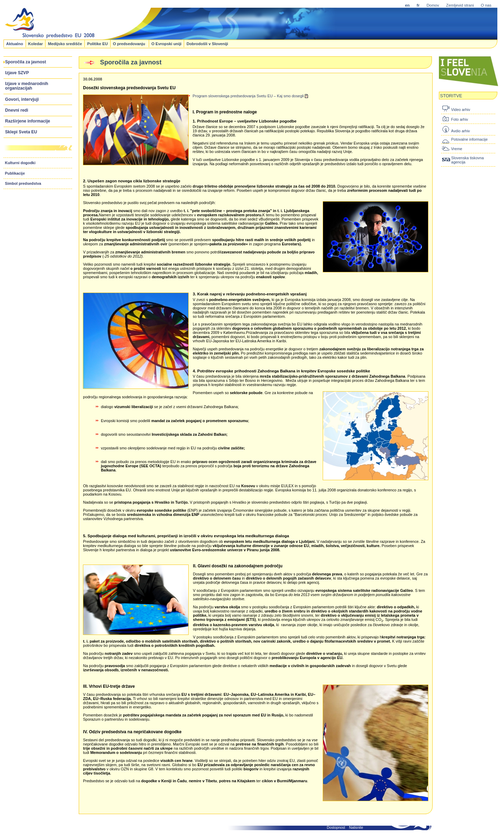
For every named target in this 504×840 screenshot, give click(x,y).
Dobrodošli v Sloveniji (207, 43)
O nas (486, 5)
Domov (433, 5)
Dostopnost (336, 828)
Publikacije (15, 173)
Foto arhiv (460, 119)
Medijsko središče (65, 43)
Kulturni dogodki (20, 163)
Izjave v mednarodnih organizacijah (27, 86)
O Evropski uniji (166, 43)
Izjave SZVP (17, 73)
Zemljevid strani (460, 5)
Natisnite (356, 828)
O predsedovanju (129, 43)
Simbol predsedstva (23, 183)
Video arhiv (461, 110)
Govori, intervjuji (22, 99)
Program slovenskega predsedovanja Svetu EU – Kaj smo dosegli (250, 96)
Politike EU (97, 43)
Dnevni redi (17, 110)
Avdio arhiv (461, 131)
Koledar (35, 43)
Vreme (457, 149)
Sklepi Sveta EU (21, 132)
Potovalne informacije (469, 139)
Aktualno (14, 43)
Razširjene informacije (28, 121)
